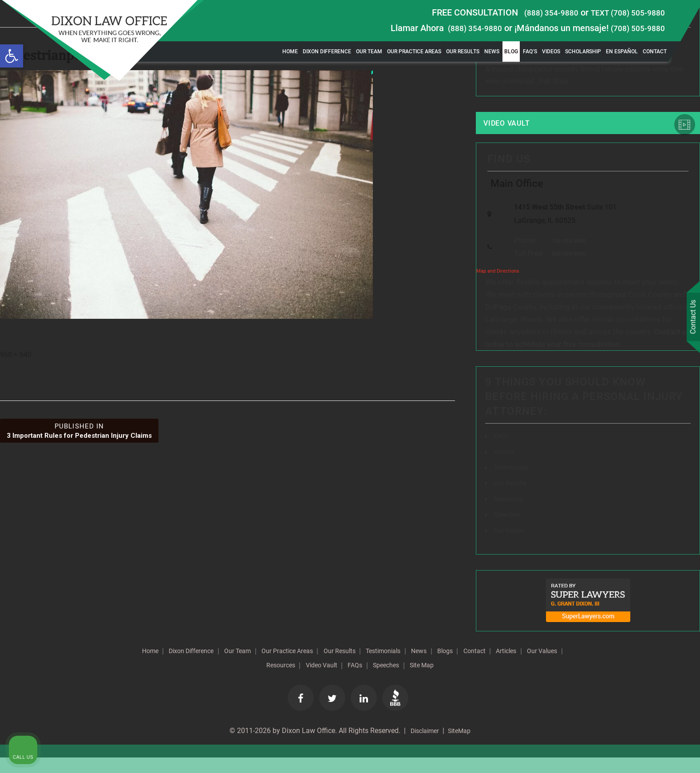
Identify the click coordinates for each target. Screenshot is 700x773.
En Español (622, 52)
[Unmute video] (543, 489)
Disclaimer (422, 746)
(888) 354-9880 (539, 12)
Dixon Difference (327, 52)
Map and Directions (498, 287)
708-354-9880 (566, 255)
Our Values (511, 545)
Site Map (483, 679)
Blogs (510, 665)
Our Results (463, 52)
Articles (506, 467)
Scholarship (583, 52)
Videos (551, 52)
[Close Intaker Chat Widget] (671, 489)
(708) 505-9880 (635, 28)
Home (290, 52)
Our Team (369, 52)
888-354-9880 (566, 269)
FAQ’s (530, 52)
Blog (511, 52)
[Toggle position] (652, 489)
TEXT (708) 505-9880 (623, 12)
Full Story (554, 83)
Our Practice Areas (414, 52)
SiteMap (462, 746)
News (492, 52)
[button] (12, 56)
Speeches (509, 529)
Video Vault (514, 127)
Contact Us (691, 318)
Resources (510, 513)
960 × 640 (16, 358)
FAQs (502, 451)
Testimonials (514, 482)
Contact (655, 52)
